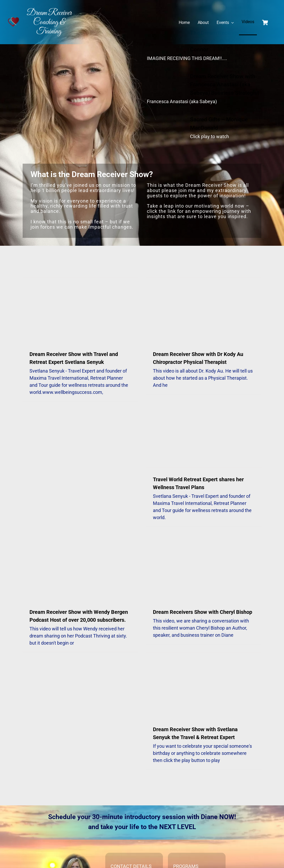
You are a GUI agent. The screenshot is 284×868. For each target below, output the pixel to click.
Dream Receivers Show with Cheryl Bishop (203, 612)
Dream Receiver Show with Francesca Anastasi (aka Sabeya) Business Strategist (225, 85)
